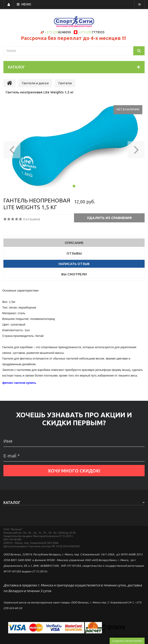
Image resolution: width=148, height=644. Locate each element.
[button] (12, 148)
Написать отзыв (74, 264)
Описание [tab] (74, 243)
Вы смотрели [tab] (74, 274)
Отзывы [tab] (74, 253)
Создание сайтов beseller (127, 641)
